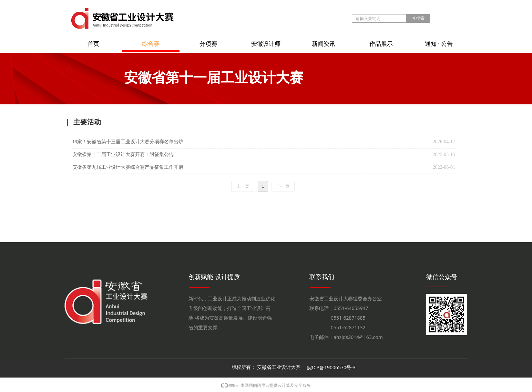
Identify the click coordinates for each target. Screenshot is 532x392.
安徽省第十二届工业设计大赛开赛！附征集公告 (123, 154)
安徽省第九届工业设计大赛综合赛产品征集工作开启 (128, 167)
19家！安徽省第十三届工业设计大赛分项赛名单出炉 (128, 142)
